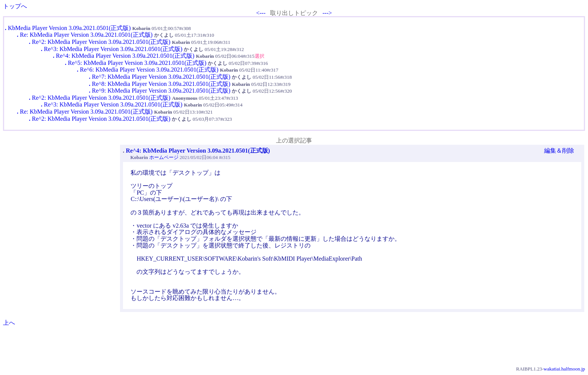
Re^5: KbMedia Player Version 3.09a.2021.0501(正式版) (137, 63)
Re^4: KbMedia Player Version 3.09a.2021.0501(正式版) (125, 56)
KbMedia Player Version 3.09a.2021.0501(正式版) (69, 28)
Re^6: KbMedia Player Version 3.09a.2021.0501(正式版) (149, 70)
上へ (9, 323)
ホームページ (164, 157)
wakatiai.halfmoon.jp (564, 369)
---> (327, 13)
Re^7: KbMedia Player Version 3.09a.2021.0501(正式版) (161, 77)
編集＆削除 (559, 151)
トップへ (15, 6)
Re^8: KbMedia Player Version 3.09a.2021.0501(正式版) (161, 84)
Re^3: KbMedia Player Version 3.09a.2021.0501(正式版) (113, 49)
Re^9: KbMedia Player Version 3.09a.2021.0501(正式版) (161, 91)
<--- (261, 13)
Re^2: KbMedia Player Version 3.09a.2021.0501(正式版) (101, 42)
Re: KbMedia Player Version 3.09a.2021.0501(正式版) (86, 35)
